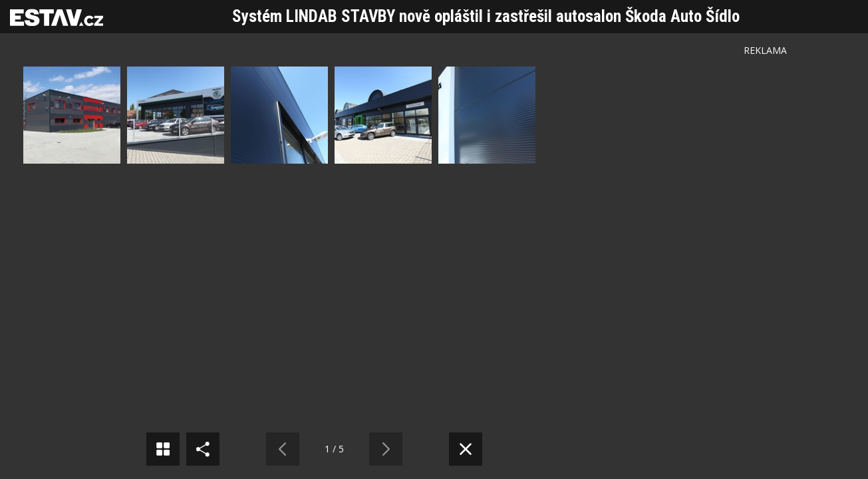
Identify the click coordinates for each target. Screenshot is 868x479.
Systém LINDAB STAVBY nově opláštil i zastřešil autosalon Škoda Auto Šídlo (486, 16)
